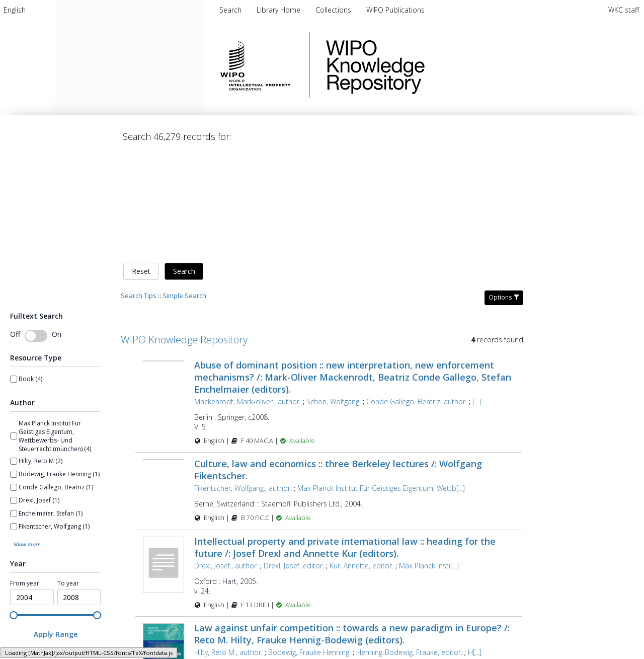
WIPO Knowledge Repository (417, 65)
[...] (477, 296)
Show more (27, 438)
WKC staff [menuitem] (624, 10)
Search (184, 166)
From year (25, 478)
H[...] (475, 547)
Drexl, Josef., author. (226, 460)
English (15, 10)
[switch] (36, 230)
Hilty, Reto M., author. (228, 547)
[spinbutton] (32, 492)
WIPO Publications (395, 10)
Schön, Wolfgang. (334, 296)
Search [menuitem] (230, 10)
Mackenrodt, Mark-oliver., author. (248, 296)
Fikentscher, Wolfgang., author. (243, 383)
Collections (334, 10)
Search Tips (139, 190)
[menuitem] (15, 10)
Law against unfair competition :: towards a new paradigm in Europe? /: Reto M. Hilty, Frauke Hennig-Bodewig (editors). (352, 529)
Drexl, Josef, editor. (294, 460)
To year (68, 478)
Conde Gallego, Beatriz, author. (417, 296)
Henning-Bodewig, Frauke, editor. (409, 547)
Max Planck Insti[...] (429, 460)
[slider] (14, 509)
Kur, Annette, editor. (361, 460)
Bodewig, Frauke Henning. (309, 547)
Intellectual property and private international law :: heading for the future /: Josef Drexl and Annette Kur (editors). (345, 442)
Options (504, 192)
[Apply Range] (55, 529)
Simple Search (184, 190)
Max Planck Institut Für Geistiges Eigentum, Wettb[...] (381, 383)
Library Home (279, 10)
